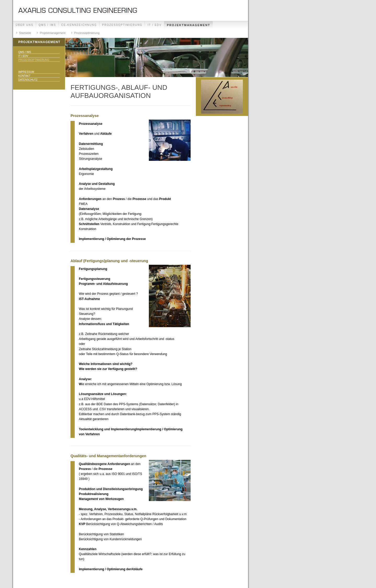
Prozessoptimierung (122, 25)
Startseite (25, 33)
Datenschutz (28, 80)
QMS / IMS (47, 25)
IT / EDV (155, 25)
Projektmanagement (189, 25)
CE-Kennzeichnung (79, 25)
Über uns (25, 25)
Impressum (26, 72)
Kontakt (24, 76)
